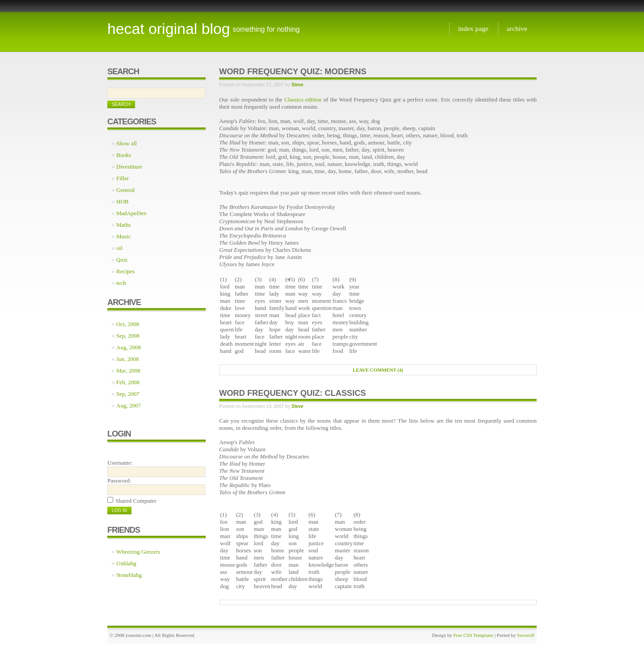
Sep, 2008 (128, 336)
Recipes (125, 271)
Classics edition (303, 100)
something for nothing (266, 29)
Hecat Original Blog (169, 29)
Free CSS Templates (473, 635)
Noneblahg (129, 575)
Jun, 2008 (128, 359)
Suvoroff (526, 635)
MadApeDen (131, 213)
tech (121, 283)
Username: (120, 463)
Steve (298, 85)
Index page (473, 28)
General (125, 190)
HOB (122, 201)
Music (124, 236)
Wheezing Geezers (138, 552)
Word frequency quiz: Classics (292, 393)
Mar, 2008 (128, 371)
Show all (127, 143)
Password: (119, 481)
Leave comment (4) (378, 370)
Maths (124, 225)
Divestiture (129, 167)
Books (124, 155)
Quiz (122, 260)
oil (119, 248)
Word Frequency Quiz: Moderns (293, 72)
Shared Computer (136, 501)
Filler (123, 178)
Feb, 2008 (128, 382)
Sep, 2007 (128, 394)
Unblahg (126, 563)
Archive (517, 28)
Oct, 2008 (128, 324)
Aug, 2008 (129, 347)
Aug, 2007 (129, 405)
